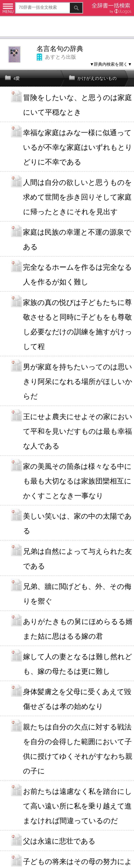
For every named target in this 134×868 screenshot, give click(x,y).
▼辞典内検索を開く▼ (111, 64)
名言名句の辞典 (60, 49)
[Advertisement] (67, 27)
